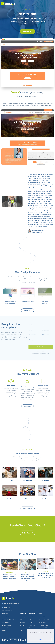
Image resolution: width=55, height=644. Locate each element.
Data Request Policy (44, 625)
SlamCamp (32, 628)
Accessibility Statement (44, 628)
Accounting (22, 617)
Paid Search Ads (6, 622)
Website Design (37, 92)
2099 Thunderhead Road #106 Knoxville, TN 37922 (11, 604)
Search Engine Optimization (27, 96)
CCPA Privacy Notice (44, 620)
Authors (22, 620)
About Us (31, 617)
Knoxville (25, 92)
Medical (28, 10)
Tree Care (6, 486)
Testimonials (32, 625)
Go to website (28, 31)
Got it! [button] (41, 639)
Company (32, 613)
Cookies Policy (42, 622)
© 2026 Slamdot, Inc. (7, 610)
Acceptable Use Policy (44, 617)
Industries (23, 613)
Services (5, 613)
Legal (40, 613)
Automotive (49, 486)
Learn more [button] (33, 636)
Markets (31, 622)
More (4, 631)
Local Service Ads (6, 625)
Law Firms (49, 508)
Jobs (30, 620)
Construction (23, 628)
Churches (6, 508)
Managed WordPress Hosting (9, 628)
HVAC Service (27, 486)
